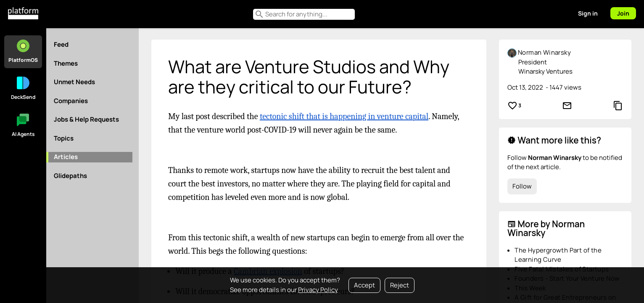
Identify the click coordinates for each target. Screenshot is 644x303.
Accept (364, 285)
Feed (61, 44)
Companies (71, 101)
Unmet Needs (74, 82)
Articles (66, 157)
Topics (64, 138)
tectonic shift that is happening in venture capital (344, 116)
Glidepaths (70, 176)
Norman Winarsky (544, 52)
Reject (400, 285)
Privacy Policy (318, 290)
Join (623, 13)
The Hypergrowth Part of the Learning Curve (558, 255)
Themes (66, 63)
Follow (522, 186)
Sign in (588, 13)
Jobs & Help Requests (86, 119)
